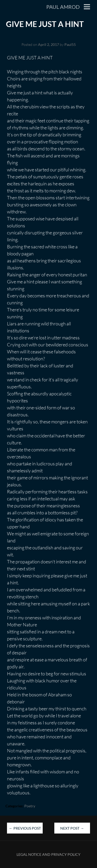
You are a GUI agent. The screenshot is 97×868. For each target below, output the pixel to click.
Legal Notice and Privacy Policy (48, 854)
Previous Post (25, 828)
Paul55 (70, 44)
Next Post (72, 828)
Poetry (30, 806)
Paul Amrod (63, 7)
